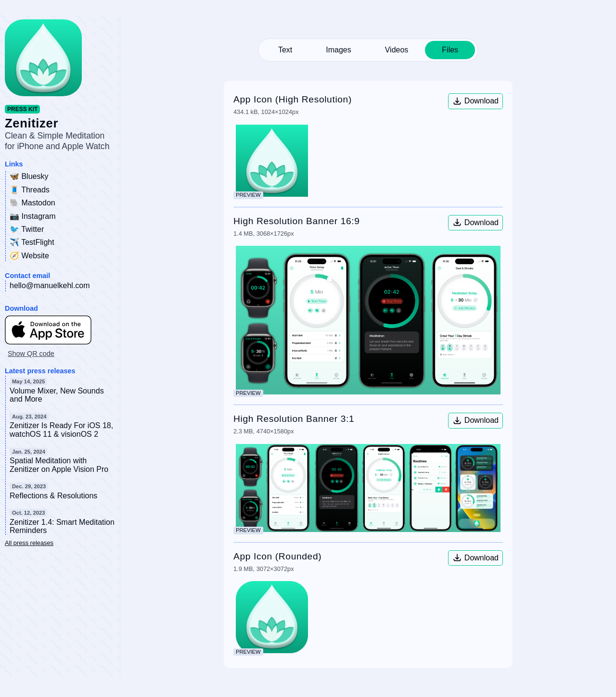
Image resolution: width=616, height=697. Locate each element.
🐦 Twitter (27, 229)
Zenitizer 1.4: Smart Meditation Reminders (62, 526)
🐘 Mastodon (32, 203)
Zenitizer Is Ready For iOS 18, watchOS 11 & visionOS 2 (61, 430)
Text (285, 50)
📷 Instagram (33, 216)
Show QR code (31, 354)
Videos (397, 50)
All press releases (29, 543)
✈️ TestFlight (32, 242)
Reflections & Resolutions (53, 496)
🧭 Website (29, 256)
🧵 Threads (30, 190)
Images (338, 50)
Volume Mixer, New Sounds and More (57, 395)
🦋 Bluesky (29, 176)
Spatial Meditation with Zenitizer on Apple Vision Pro (59, 465)
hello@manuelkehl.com (50, 285)
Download (475, 101)
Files (450, 50)
